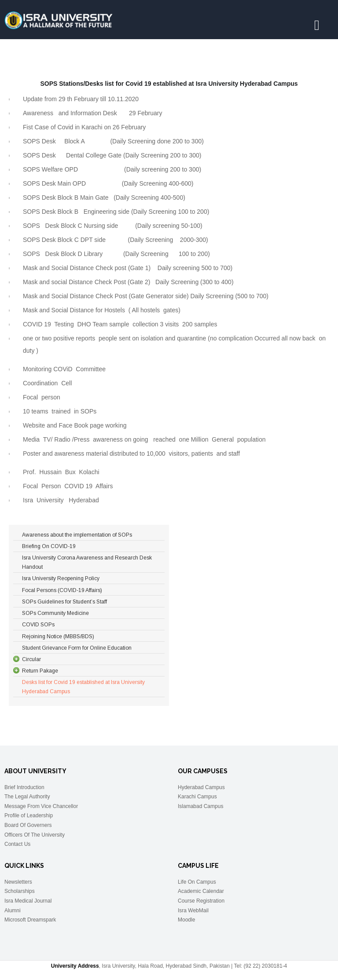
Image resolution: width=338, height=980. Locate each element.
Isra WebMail (193, 911)
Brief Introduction (24, 787)
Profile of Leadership (29, 815)
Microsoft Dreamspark (30, 920)
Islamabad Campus (200, 806)
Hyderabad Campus (201, 787)
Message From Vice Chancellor (41, 806)
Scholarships (20, 891)
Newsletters (18, 882)
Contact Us (17, 844)
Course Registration (201, 901)
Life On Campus (197, 882)
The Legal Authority (27, 797)
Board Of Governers (28, 825)
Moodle (186, 920)
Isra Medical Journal (28, 901)
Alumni (13, 911)
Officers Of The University (35, 835)
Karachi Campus (197, 797)
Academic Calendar (201, 891)
